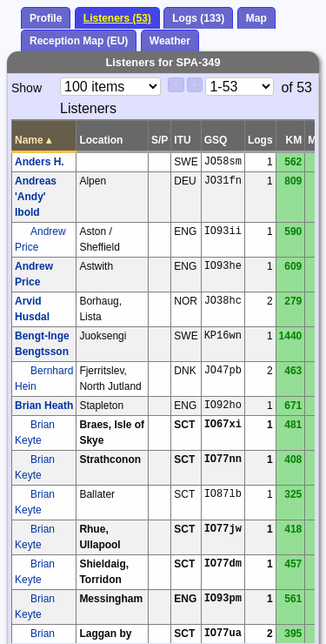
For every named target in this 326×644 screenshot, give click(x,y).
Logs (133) (198, 18)
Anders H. (40, 162)
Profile (46, 18)
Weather (170, 41)
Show (27, 88)
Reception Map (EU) (79, 41)
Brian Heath (44, 406)
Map (256, 18)
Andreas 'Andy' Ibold (36, 197)
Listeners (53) (117, 18)
